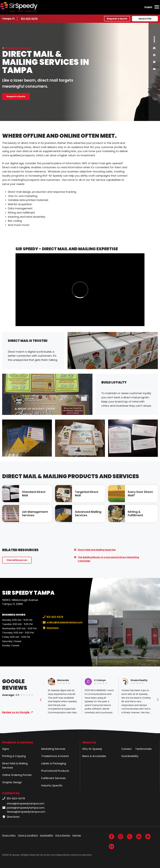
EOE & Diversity (63, 835)
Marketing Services (53, 749)
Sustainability (130, 756)
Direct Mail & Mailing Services (15, 766)
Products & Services (18, 48)
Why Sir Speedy (92, 749)
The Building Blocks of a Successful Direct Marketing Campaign (108, 559)
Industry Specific (52, 785)
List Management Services (35, 514)
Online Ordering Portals (17, 775)
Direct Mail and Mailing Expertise (97, 550)
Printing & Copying (14, 756)
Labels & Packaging (54, 763)
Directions (50, 628)
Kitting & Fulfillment (135, 514)
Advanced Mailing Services (88, 514)
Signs (6, 749)
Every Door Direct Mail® (140, 494)
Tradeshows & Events (55, 756)
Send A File (145, 19)
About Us (89, 742)
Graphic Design (12, 782)
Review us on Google (16, 712)
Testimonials (143, 749)
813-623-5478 (30, 19)
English (148, 7)
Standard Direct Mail (34, 494)
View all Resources (17, 560)
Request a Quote (117, 19)
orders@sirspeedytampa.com (62, 622)
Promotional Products (55, 771)
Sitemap (77, 835)
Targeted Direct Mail (87, 494)
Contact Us (11, 793)
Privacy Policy (9, 835)
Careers (127, 749)
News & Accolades (94, 756)
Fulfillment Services (53, 778)
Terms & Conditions (28, 835)
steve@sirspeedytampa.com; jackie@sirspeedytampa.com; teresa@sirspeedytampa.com (24, 808)
